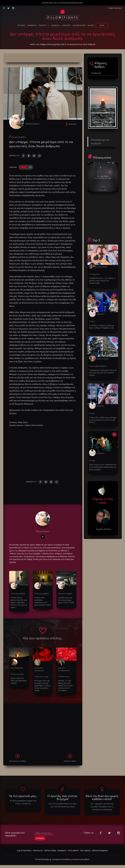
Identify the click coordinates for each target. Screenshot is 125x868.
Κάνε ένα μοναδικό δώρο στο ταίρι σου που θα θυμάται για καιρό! (62, 805)
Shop (102, 26)
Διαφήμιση (62, 850)
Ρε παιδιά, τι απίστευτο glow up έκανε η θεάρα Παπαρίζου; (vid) (102, 327)
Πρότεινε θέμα (50, 850)
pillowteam (100, 314)
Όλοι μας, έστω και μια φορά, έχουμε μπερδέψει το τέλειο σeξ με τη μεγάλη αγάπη (42, 685)
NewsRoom (32, 26)
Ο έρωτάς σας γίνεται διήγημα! (62, 798)
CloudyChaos (95, 274)
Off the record (64, 677)
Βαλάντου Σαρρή (103, 359)
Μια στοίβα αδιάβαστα (99, 366)
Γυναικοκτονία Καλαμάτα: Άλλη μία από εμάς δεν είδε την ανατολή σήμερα (103, 373)
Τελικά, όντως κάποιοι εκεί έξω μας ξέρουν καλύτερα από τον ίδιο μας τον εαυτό (19, 602)
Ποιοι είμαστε (73, 850)
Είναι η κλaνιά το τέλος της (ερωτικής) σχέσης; (19, 681)
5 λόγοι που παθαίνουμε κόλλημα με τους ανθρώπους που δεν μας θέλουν (103, 420)
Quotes (91, 26)
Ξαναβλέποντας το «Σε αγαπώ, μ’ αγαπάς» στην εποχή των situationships (102, 281)
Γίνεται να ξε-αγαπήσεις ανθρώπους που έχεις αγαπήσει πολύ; (43, 601)
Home (32, 44)
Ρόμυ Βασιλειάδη (17, 668)
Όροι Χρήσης (85, 850)
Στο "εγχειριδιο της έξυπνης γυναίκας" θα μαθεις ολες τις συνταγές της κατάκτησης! (102, 807)
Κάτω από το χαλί (42, 677)
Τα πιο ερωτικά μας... (23, 796)
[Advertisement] (43, 729)
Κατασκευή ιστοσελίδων (62, 859)
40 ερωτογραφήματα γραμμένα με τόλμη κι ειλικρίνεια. (23, 802)
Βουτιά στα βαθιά (19, 137)
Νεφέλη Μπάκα (102, 267)
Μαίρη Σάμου (33, 124)
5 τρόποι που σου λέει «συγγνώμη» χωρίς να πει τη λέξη (66, 600)
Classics (56, 26)
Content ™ (44, 26)
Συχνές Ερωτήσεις (24, 850)
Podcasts (67, 26)
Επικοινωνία (38, 850)
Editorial (21, 26)
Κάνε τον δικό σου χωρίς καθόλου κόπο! (102, 798)
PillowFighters (79, 26)
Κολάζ (93, 321)
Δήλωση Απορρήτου (100, 850)
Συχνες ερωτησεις (115, 8)
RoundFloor (85, 859)
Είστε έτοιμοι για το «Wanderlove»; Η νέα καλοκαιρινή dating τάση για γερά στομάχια (103, 467)
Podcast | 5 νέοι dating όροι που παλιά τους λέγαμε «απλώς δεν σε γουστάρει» (65, 685)
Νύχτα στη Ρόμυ (18, 674)
